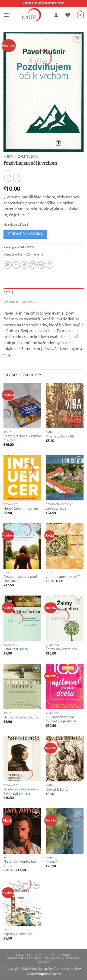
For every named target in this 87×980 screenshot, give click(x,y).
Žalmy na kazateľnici (61, 649)
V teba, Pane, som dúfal (64, 577)
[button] (6, 15)
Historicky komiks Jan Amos (20, 863)
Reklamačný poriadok (63, 958)
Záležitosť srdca (16, 649)
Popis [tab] (8, 292)
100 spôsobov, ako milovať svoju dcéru (61, 719)
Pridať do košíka (25, 234)
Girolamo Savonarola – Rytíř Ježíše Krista (21, 791)
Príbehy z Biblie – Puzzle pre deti (22, 438)
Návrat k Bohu (57, 790)
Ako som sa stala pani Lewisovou (20, 579)
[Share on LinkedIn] (50, 265)
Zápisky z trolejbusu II (20, 934)
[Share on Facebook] (16, 265)
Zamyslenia (28, 156)
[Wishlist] (68, 15)
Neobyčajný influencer (21, 509)
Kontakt (44, 962)
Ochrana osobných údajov (49, 955)
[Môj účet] (56, 15)
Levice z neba (56, 509)
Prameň (52, 862)
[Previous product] (17, 178)
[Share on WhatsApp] (8, 265)
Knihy (8, 156)
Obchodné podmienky (24, 958)
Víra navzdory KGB (60, 436)
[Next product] (8, 178)
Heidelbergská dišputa (21, 717)
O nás (19, 955)
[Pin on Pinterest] (41, 265)
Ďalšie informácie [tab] (20, 302)
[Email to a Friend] (33, 265)
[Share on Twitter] (24, 265)
